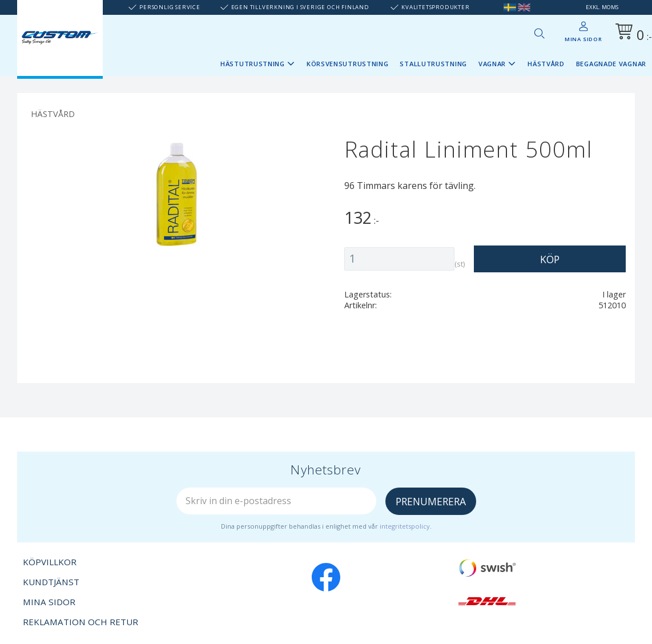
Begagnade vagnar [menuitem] (611, 64)
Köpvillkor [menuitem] (50, 562)
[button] (539, 33)
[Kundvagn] (631, 33)
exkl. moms (602, 7)
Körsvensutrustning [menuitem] (348, 64)
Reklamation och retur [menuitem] (81, 622)
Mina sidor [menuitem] (583, 39)
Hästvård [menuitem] (546, 64)
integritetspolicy (405, 526)
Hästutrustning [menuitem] (253, 64)
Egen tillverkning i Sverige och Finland (300, 7)
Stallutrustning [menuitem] (433, 64)
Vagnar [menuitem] (492, 64)
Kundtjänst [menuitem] (51, 582)
